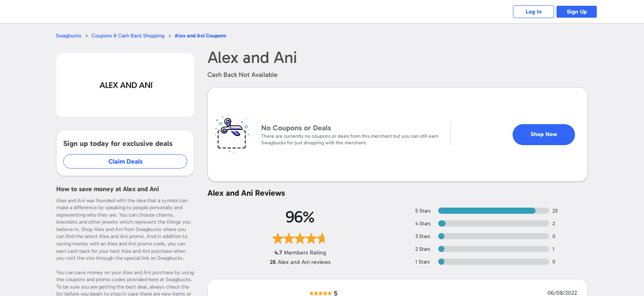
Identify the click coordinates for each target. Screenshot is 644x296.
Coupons (200, 36)
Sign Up (577, 12)
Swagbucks (69, 36)
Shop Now (544, 134)
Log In (534, 12)
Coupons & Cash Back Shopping (128, 36)
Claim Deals (125, 161)
